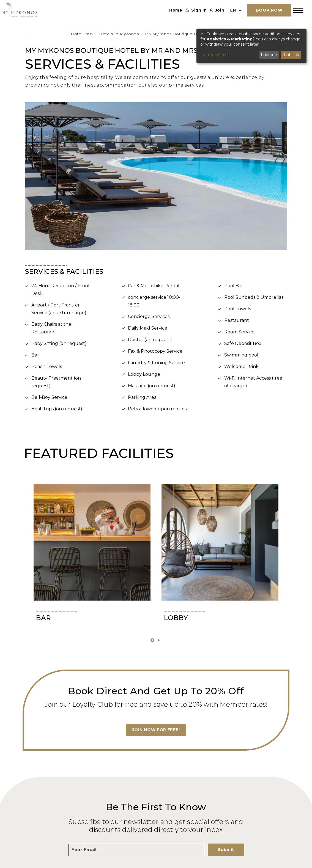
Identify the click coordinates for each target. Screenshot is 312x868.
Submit (226, 850)
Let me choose (215, 55)
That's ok (291, 55)
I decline (269, 55)
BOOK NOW (269, 10)
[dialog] (251, 46)
